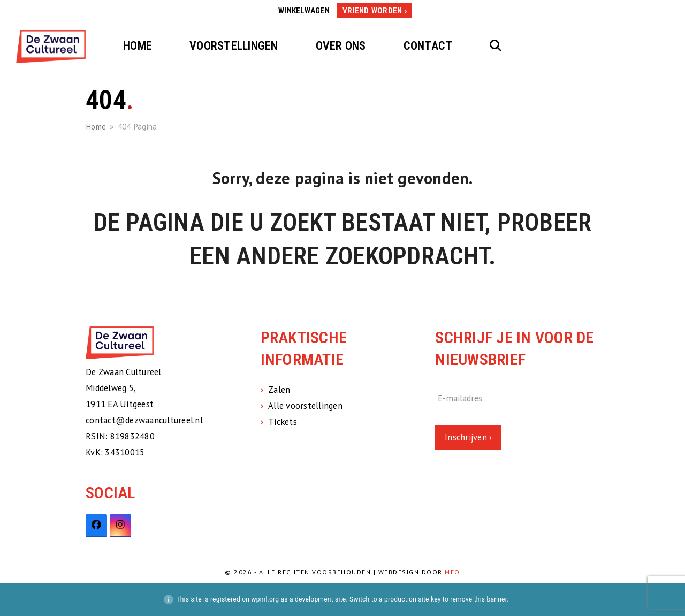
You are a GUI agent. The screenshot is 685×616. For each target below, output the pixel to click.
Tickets (283, 422)
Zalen (279, 390)
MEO (452, 572)
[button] (496, 47)
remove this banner (478, 599)
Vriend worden (372, 11)
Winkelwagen (304, 11)
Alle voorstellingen (305, 406)
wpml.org (265, 599)
